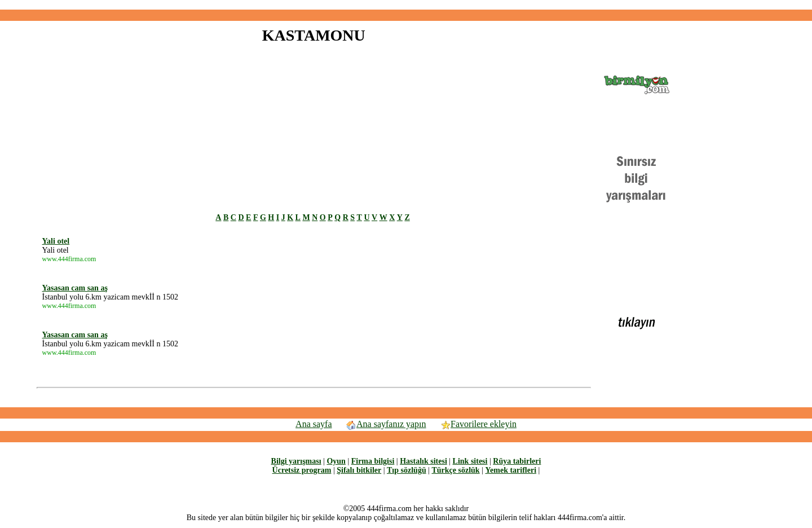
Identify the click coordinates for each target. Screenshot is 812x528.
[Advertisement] (406, 5)
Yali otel (56, 241)
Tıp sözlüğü (407, 470)
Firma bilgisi (373, 461)
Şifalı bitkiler (359, 470)
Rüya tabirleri (517, 461)
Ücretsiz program (302, 470)
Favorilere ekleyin (478, 424)
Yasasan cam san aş (75, 288)
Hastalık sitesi (423, 461)
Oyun (336, 461)
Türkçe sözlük (455, 470)
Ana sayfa (314, 424)
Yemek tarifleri (511, 470)
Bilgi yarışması (296, 461)
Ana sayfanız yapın (386, 424)
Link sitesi (470, 461)
